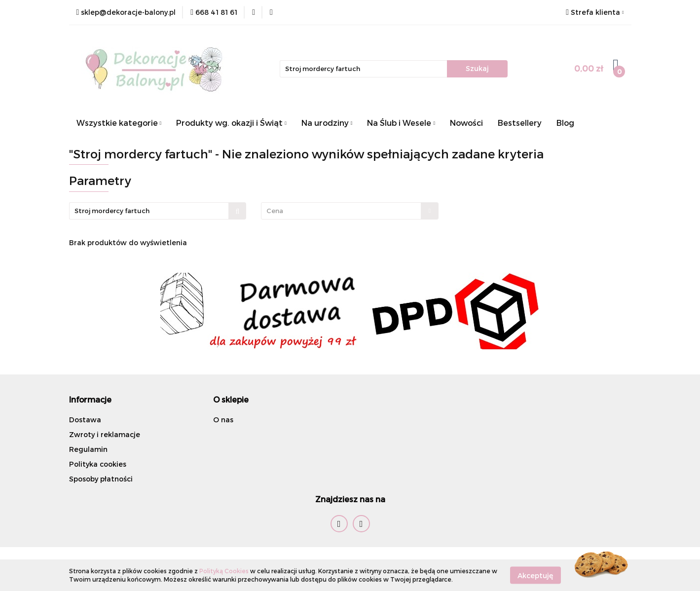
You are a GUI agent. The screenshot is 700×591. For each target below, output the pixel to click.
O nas (223, 420)
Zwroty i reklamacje (105, 434)
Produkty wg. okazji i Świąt (231, 123)
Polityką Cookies (224, 571)
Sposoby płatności (101, 479)
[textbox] (341, 211)
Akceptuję (535, 575)
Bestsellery (520, 123)
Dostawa (85, 420)
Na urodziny (327, 123)
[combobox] (350, 211)
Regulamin (88, 449)
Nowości (466, 123)
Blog (565, 123)
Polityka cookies (98, 464)
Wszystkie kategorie (119, 123)
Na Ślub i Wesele (401, 123)
